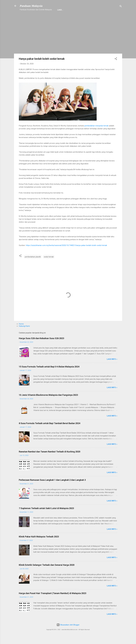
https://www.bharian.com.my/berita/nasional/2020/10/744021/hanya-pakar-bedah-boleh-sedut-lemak (66, 253)
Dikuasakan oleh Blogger (68, 633)
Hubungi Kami (49, 17)
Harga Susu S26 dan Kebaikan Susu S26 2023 (41, 346)
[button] (116, 67)
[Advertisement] (68, 43)
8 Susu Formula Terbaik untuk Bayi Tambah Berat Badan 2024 (50, 431)
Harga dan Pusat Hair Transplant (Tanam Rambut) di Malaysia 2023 (53, 601)
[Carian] (121, 7)
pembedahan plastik (33, 265)
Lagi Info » (112, 367)
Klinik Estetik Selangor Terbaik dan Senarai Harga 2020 (47, 573)
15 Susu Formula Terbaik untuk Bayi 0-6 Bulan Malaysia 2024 (49, 375)
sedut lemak (49, 265)
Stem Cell (98, 17)
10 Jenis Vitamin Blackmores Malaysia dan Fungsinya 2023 (48, 403)
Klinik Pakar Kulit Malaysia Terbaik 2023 (39, 545)
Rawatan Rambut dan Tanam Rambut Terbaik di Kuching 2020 (50, 460)
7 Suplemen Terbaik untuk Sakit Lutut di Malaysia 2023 (46, 516)
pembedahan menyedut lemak (96, 134)
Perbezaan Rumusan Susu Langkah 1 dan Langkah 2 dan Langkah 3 (52, 488)
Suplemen (65, 17)
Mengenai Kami (81, 17)
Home (35, 17)
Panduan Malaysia (31, 6)
